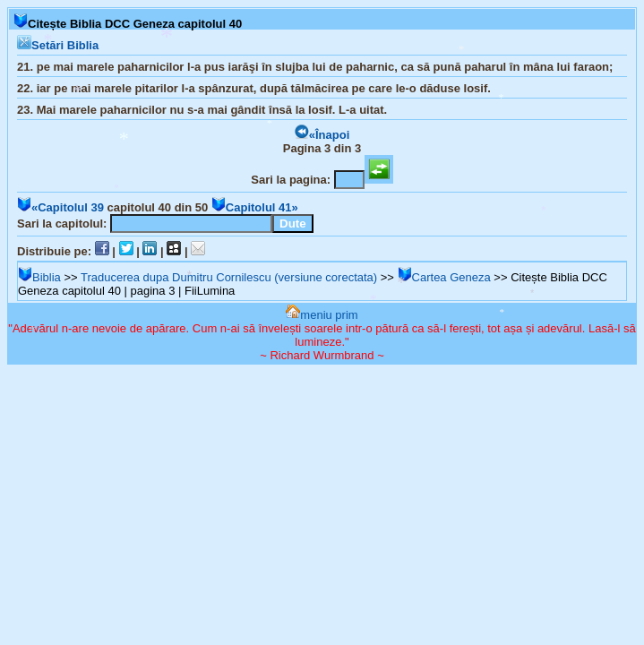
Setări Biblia (58, 45)
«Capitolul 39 (60, 207)
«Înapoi (322, 135)
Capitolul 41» (255, 207)
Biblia (39, 277)
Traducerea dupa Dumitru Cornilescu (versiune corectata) (229, 277)
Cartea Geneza (444, 277)
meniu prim (322, 315)
